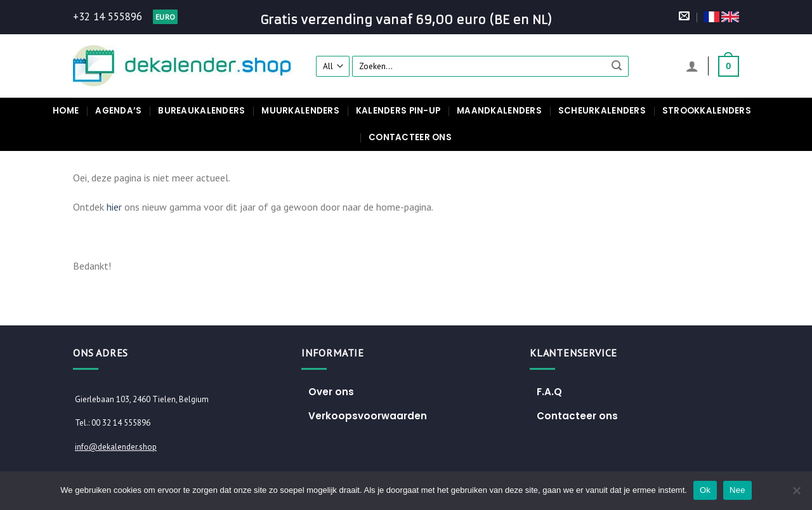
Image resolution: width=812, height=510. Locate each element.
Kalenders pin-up (398, 111)
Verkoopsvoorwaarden (368, 416)
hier (114, 207)
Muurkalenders (300, 111)
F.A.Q (549, 392)
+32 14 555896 (108, 16)
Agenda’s (118, 111)
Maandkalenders (499, 111)
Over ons (331, 392)
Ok (705, 490)
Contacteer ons (410, 137)
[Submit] (617, 66)
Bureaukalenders (201, 111)
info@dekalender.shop (116, 447)
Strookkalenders (707, 111)
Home (66, 111)
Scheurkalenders (602, 111)
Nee (737, 490)
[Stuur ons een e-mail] (684, 17)
